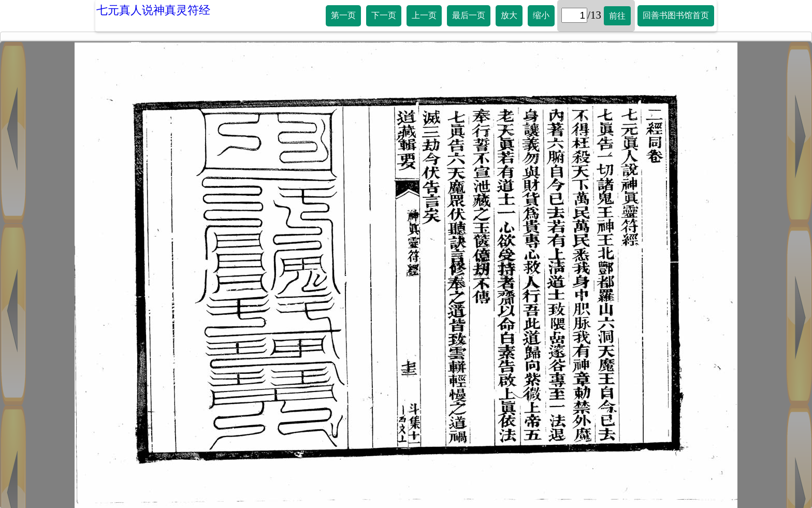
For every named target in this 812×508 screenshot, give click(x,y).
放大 (509, 15)
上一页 (424, 15)
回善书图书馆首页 (676, 15)
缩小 (541, 15)
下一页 (384, 15)
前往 (617, 16)
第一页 (343, 15)
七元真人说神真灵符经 (153, 10)
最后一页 (469, 15)
